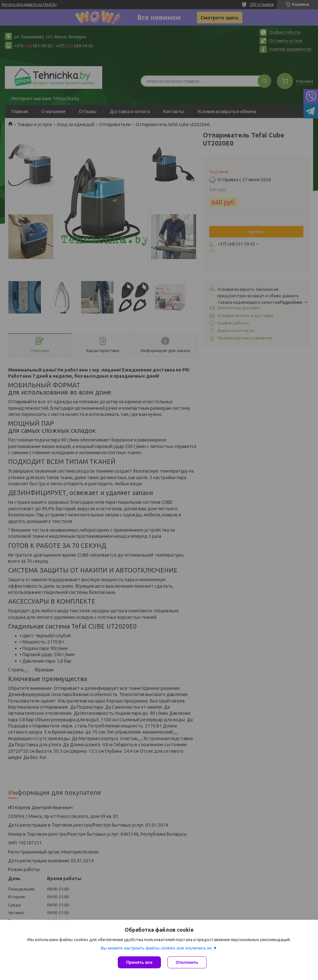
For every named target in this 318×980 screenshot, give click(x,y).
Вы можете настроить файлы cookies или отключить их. (157, 948)
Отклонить (187, 962)
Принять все (139, 962)
